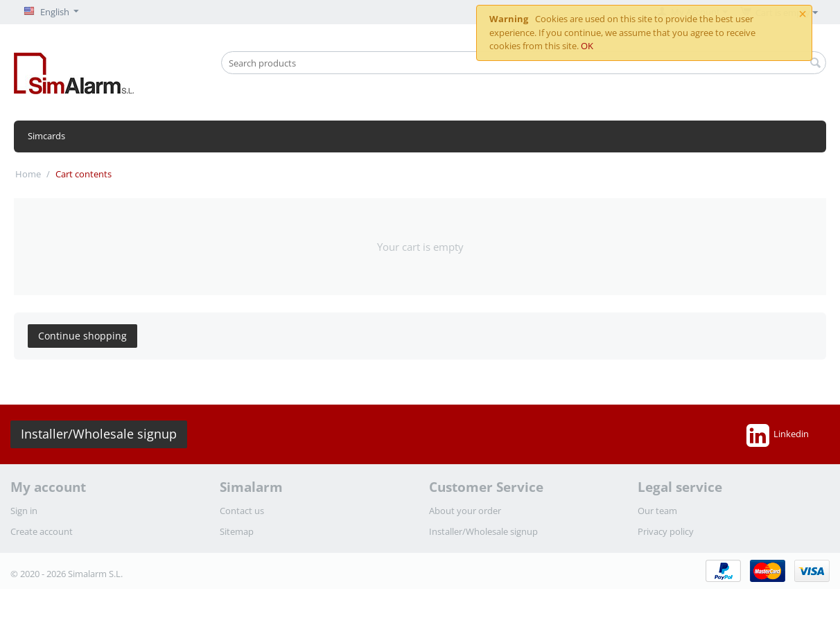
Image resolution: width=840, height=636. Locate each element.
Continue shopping (82, 336)
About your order (465, 511)
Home (28, 174)
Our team (657, 511)
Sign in (24, 511)
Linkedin (778, 435)
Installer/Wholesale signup (99, 434)
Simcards (46, 136)
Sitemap (237, 531)
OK (587, 46)
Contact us (242, 511)
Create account (42, 531)
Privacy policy (666, 531)
